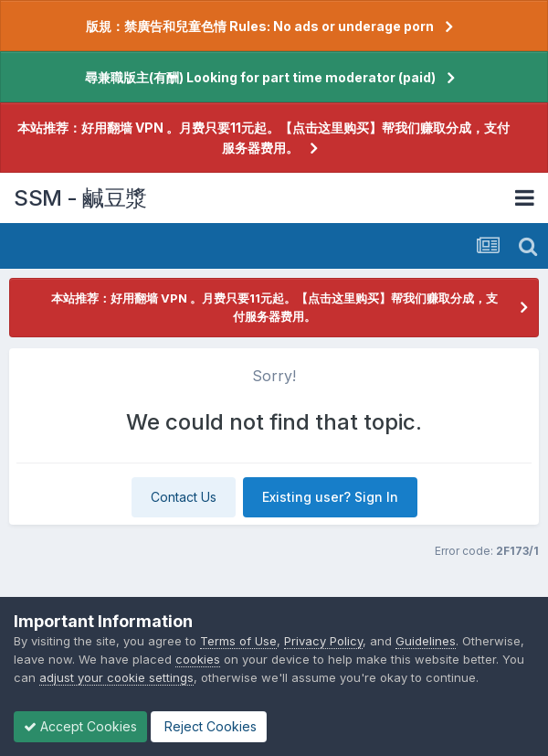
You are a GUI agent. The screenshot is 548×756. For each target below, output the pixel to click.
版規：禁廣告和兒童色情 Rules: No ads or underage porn (260, 26)
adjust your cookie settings (116, 677)
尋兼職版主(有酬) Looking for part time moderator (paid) (260, 77)
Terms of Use (238, 641)
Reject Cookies (209, 726)
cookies (198, 659)
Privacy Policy (323, 641)
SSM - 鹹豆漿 (80, 198)
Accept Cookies (80, 726)
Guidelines (426, 641)
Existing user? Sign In (330, 497)
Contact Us (184, 497)
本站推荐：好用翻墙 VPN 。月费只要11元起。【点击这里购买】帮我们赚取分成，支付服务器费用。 (263, 138)
